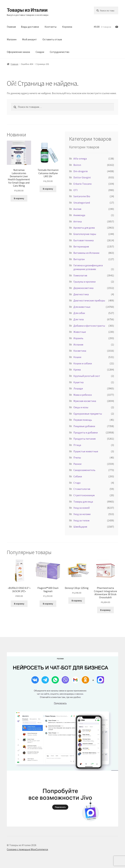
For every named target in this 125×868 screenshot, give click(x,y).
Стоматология (82, 489)
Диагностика (81, 294)
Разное (77, 464)
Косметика (80, 351)
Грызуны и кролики (84, 282)
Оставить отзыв (52, 39)
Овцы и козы (81, 407)
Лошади (78, 388)
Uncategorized (82, 203)
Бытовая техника (83, 240)
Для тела (79, 319)
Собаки (78, 476)
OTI (76, 190)
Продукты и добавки (86, 432)
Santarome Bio (82, 196)
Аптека (78, 221)
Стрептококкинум (84, 495)
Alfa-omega (80, 159)
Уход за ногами (82, 514)
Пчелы (77, 457)
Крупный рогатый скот (87, 376)
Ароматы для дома (84, 228)
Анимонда (79, 215)
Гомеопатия (80, 275)
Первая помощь (83, 420)
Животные (80, 332)
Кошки (77, 357)
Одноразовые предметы (88, 414)
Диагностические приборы (89, 300)
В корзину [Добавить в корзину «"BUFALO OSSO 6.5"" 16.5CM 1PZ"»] (19, 604)
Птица (77, 445)
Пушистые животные (86, 451)
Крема (77, 370)
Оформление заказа (18, 52)
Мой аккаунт (29, 39)
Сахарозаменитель (84, 470)
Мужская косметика (85, 401)
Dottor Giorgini (82, 177)
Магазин (12, 39)
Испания (78, 345)
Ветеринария (81, 246)
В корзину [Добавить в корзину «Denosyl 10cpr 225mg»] (77, 601)
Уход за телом (81, 520)
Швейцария (80, 527)
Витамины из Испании (86, 253)
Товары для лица (83, 502)
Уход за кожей (81, 508)
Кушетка (78, 382)
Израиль (78, 338)
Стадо (77, 483)
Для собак (79, 313)
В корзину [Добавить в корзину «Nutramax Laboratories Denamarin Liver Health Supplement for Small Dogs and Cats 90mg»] (19, 198)
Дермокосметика (83, 288)
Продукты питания (84, 439)
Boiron (77, 165)
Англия (77, 209)
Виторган (79, 259)
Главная (11, 27)
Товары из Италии (27, 10)
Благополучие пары (85, 234)
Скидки (40, 52)
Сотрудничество (60, 52)
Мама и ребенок (83, 395)
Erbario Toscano (83, 184)
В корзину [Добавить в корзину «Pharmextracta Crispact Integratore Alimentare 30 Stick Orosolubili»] (105, 610)
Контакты (51, 27)
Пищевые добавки (84, 426)
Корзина (67, 27)
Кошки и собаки (83, 363)
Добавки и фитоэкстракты (89, 326)
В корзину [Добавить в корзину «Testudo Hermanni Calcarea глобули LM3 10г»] (48, 189)
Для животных (82, 307)
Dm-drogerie (81, 171)
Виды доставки (30, 27)
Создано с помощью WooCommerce (27, 849)
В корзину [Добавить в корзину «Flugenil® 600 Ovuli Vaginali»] (48, 604)
